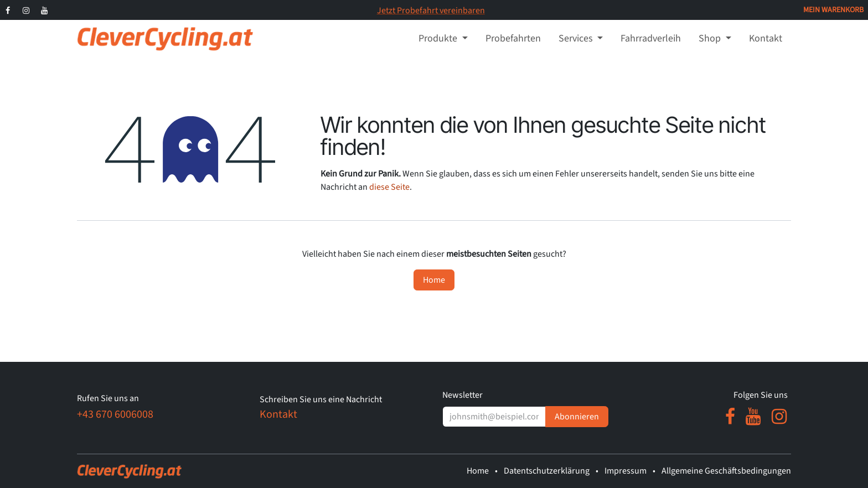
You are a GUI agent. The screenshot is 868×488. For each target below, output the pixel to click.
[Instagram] (26, 11)
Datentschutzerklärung (547, 471)
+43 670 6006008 (115, 414)
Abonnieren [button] (577, 417)
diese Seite (389, 187)
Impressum (626, 471)
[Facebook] (8, 11)
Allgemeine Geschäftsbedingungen (726, 471)
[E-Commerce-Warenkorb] (833, 10)
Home (434, 280)
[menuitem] (443, 38)
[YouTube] (45, 11)
